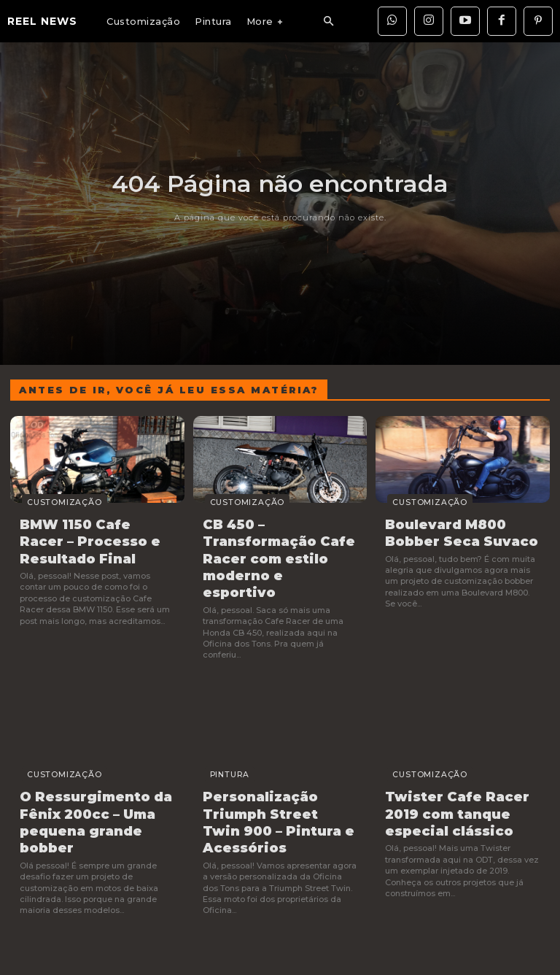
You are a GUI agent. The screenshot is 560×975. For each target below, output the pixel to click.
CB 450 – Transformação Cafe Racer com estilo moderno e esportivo (270, 545)
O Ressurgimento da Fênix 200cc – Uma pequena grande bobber (97, 782)
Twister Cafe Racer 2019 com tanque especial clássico (447, 782)
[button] (328, 22)
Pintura (216, 747)
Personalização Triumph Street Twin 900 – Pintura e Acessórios (270, 789)
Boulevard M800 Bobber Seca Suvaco (462, 531)
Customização (47, 503)
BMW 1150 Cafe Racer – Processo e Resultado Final (92, 538)
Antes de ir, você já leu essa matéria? (169, 390)
